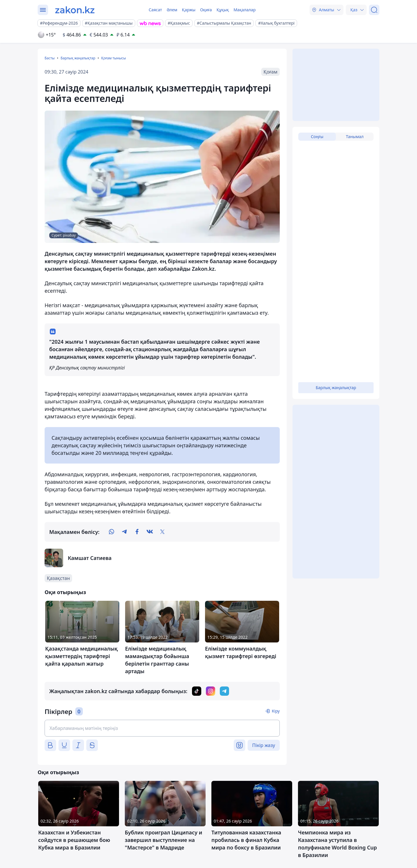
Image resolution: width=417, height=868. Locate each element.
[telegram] (124, 532)
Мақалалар (244, 10)
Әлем (172, 10)
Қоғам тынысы (113, 58)
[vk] (150, 532)
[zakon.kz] (75, 10)
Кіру (276, 711)
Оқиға (206, 10)
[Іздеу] (374, 10)
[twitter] (162, 532)
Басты (50, 58)
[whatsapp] (111, 532)
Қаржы (189, 10)
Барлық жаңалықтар (78, 58)
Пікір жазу (264, 745)
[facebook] (137, 532)
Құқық (223, 10)
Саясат (155, 10)
